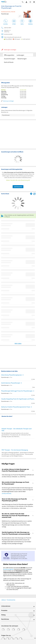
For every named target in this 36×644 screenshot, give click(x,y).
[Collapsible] (33, 470)
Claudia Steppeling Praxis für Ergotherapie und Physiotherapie (18, 399)
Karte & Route (9, 62)
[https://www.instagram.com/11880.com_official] (7, 639)
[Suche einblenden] (23, 2)
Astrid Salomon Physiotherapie (11, 383)
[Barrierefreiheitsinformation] (30, 2)
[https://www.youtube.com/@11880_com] (20, 639)
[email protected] (7, 493)
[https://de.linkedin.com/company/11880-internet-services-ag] (16, 639)
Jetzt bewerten (18, 187)
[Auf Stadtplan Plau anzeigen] (34, 194)
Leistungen (20, 55)
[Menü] (34, 2)
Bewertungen (22, 59)
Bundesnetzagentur (9, 569)
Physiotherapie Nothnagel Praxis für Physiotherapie (17, 391)
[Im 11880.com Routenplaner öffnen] (31, 193)
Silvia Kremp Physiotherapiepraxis (11, 375)
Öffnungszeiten (9, 55)
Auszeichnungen (10, 59)
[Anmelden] (26, 2)
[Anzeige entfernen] (35, 638)
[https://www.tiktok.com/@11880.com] (12, 639)
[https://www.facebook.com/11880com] (3, 639)
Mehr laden (18, 343)
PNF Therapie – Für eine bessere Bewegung (15, 450)
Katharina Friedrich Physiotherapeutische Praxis (16, 407)
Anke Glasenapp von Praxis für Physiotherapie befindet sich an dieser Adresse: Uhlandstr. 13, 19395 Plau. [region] (18, 476)
